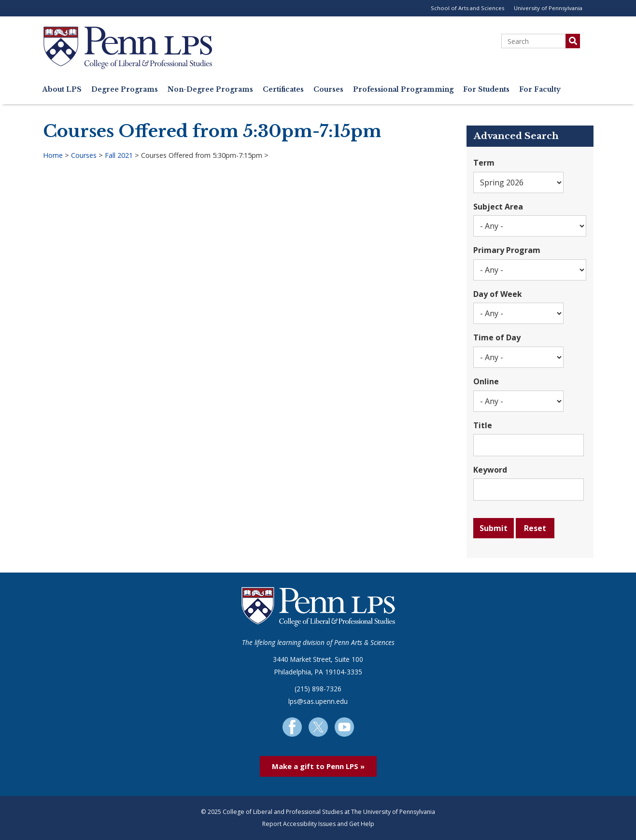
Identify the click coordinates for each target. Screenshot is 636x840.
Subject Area (498, 207)
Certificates (283, 90)
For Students (486, 90)
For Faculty (540, 90)
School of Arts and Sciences (467, 8)
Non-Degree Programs (210, 90)
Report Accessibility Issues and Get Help (318, 824)
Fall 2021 (119, 155)
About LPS (62, 90)
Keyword (490, 470)
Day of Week (498, 294)
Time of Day (497, 337)
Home (53, 155)
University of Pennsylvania (548, 8)
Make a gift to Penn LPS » (318, 766)
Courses (328, 90)
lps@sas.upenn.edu (318, 701)
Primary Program (507, 250)
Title (483, 425)
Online (486, 381)
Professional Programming (403, 90)
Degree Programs (125, 90)
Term (484, 163)
